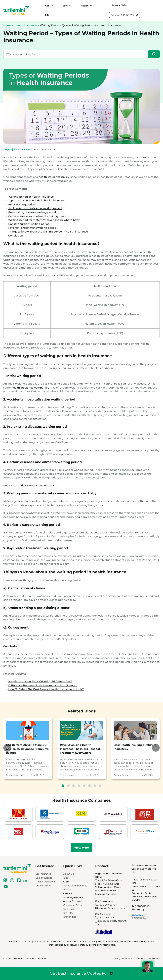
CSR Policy (69, 909)
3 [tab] (74, 786)
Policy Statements (124, 959)
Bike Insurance (44, 878)
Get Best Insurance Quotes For (79, 973)
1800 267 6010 (107, 905)
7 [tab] (95, 786)
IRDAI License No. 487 (145, 880)
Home (7, 25)
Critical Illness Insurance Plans (37, 486)
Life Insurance (43, 886)
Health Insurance (26, 25)
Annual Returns (72, 901)
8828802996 (142, 906)
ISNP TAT (69, 913)
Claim (66, 882)
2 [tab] (68, 786)
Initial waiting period (22, 204)
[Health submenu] (90, 6)
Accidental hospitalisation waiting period (35, 208)
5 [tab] (84, 786)
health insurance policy (54, 177)
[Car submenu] (51, 6)
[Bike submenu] (69, 6)
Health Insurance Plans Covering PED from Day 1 (40, 681)
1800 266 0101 (107, 918)
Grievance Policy (73, 905)
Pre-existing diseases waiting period (32, 212)
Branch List (70, 917)
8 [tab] (100, 786)
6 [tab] (89, 786)
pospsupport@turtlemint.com (112, 922)
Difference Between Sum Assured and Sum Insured (43, 685)
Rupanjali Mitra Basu (17, 149)
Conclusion (16, 236)
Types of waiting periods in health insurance (37, 201)
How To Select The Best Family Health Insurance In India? (46, 689)
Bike (65, 6)
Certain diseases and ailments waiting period (38, 216)
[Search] (154, 54)
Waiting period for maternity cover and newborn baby (44, 220)
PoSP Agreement (73, 897)
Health (85, 6)
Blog (66, 878)
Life (47, 15)
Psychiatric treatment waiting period (32, 228)
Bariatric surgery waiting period (29, 224)
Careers (68, 893)
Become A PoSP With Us (125, 15)
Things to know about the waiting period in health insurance (48, 232)
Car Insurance (43, 874)
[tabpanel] (28, 749)
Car (47, 6)
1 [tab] (63, 786)
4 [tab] (79, 786)
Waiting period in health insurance (31, 197)
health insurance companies (30, 388)
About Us (68, 874)
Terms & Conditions (149, 959)
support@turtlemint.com (112, 908)
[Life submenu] (51, 15)
